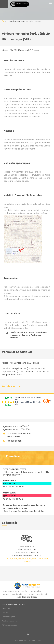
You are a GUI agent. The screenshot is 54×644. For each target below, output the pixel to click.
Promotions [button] (13, 456)
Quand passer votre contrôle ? (15, 591)
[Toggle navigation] (50, 3)
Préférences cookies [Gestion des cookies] (9, 625)
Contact (6, 594)
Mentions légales (19, 594)
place (4, 434)
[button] (11, 386)
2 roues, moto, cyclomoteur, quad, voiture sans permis (27, 560)
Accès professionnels (38, 594)
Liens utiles (36, 591)
